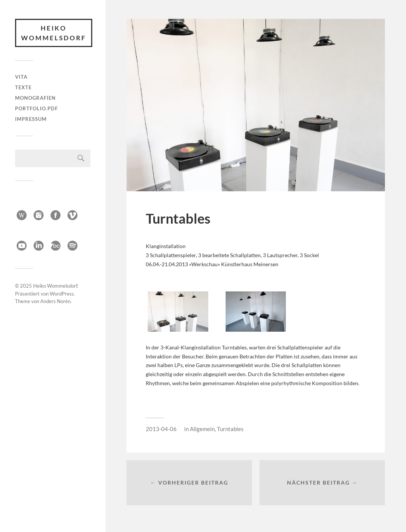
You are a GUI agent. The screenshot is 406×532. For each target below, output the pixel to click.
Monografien (35, 98)
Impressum (31, 119)
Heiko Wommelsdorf (54, 33)
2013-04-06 (161, 429)
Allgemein (202, 429)
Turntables (230, 429)
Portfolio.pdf (37, 108)
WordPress (62, 292)
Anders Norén (55, 300)
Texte (23, 87)
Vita (21, 77)
